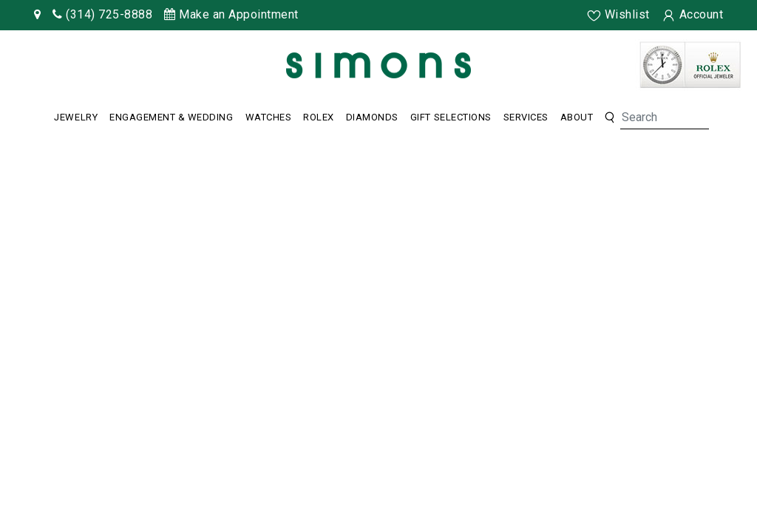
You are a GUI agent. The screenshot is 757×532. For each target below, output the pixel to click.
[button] (610, 118)
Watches (269, 117)
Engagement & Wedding (171, 117)
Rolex (319, 117)
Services (526, 117)
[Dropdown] (76, 117)
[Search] (665, 117)
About (577, 117)
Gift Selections (451, 117)
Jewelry (76, 117)
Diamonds (372, 117)
